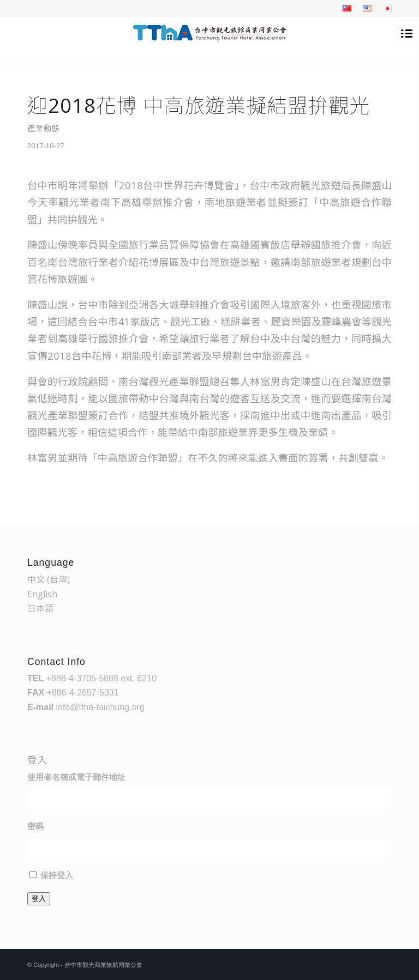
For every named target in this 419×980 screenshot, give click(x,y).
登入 (39, 899)
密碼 (35, 826)
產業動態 (43, 128)
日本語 (40, 608)
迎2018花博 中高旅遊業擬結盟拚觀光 (199, 105)
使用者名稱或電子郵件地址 (76, 777)
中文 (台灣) (49, 579)
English (42, 594)
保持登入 (57, 875)
